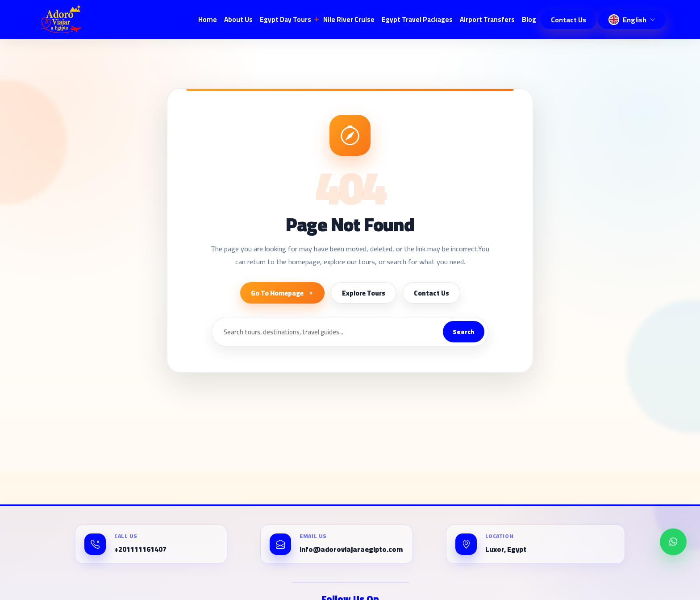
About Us (238, 19)
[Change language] (632, 20)
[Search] (327, 332)
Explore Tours (364, 293)
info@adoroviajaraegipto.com (351, 550)
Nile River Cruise (349, 19)
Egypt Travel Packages (417, 19)
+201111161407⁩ (140, 550)
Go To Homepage (282, 293)
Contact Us (569, 20)
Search (464, 332)
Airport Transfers (487, 19)
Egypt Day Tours (285, 19)
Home (208, 19)
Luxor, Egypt (506, 550)
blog (529, 19)
